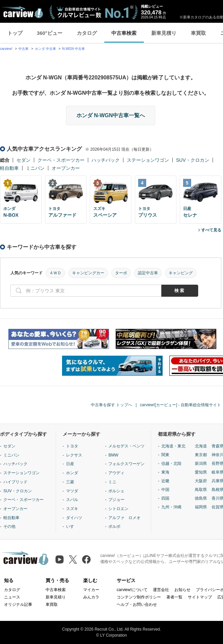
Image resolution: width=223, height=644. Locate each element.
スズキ (72, 509)
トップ (15, 33)
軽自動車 (9, 168)
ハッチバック (106, 160)
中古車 (23, 49)
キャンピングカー (88, 273)
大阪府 (201, 481)
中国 (165, 490)
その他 (9, 526)
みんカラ (91, 597)
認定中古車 (148, 273)
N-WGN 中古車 (73, 49)
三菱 (70, 482)
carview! (6, 49)
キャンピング (181, 273)
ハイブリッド (15, 482)
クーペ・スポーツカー (61, 160)
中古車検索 (124, 33)
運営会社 (161, 590)
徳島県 (201, 498)
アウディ (116, 473)
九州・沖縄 (171, 507)
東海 (165, 472)
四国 (165, 498)
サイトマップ (200, 597)
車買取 (198, 33)
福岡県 (201, 507)
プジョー (116, 500)
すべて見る (211, 230)
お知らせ (182, 590)
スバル (72, 500)
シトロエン (118, 509)
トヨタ (72, 446)
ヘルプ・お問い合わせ (137, 604)
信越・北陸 (171, 463)
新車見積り (164, 33)
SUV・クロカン (193, 160)
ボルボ (114, 526)
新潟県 (201, 463)
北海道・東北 (173, 446)
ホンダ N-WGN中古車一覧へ (111, 115)
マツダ (72, 491)
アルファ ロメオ (124, 518)
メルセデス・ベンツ (126, 446)
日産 (70, 464)
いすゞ (72, 526)
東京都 (201, 455)
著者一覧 (174, 597)
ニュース (12, 597)
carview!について (132, 590)
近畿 (165, 481)
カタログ (87, 33)
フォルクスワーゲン (126, 464)
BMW (113, 455)
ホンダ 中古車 (45, 49)
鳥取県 (201, 490)
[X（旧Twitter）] (73, 559)
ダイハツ (74, 518)
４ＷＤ (55, 273)
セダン (23, 160)
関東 (165, 455)
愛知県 (201, 472)
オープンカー (66, 168)
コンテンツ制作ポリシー (139, 597)
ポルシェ (116, 491)
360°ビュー (50, 33)
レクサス (74, 455)
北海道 (201, 446)
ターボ (121, 273)
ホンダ (72, 473)
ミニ (112, 482)
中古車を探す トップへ (111, 405)
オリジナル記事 (18, 604)
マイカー (91, 590)
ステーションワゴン (148, 160)
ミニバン (35, 168)
